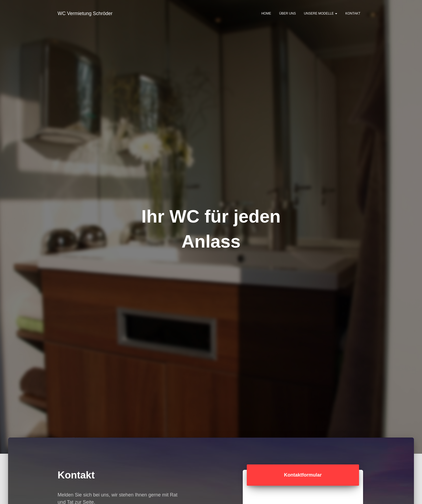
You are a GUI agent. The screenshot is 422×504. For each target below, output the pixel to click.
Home (266, 13)
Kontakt (353, 13)
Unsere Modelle (321, 13)
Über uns (287, 13)
